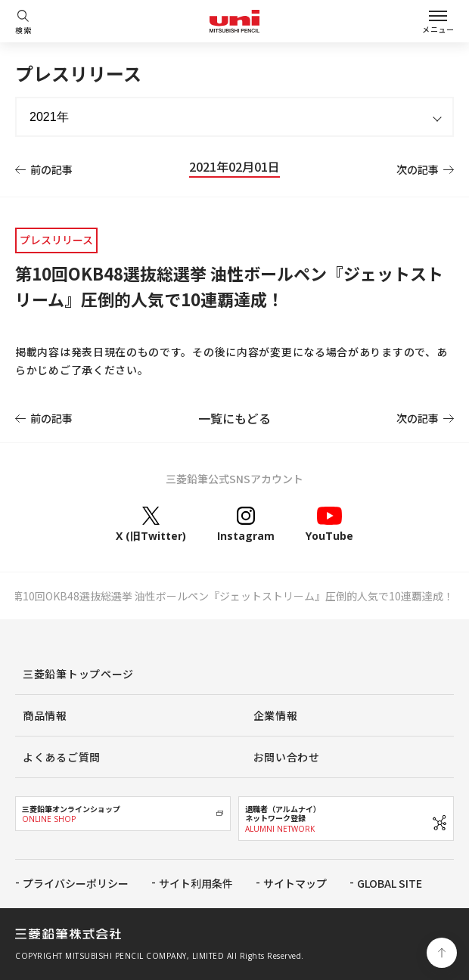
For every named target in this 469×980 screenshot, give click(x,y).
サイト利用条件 (196, 883)
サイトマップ (295, 883)
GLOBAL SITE (390, 883)
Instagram (246, 524)
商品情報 (45, 715)
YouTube (329, 524)
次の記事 (418, 169)
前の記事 (51, 169)
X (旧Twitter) (151, 524)
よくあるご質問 (62, 757)
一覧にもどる (234, 418)
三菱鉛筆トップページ (78, 674)
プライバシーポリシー (76, 883)
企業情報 (276, 715)
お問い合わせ (287, 757)
